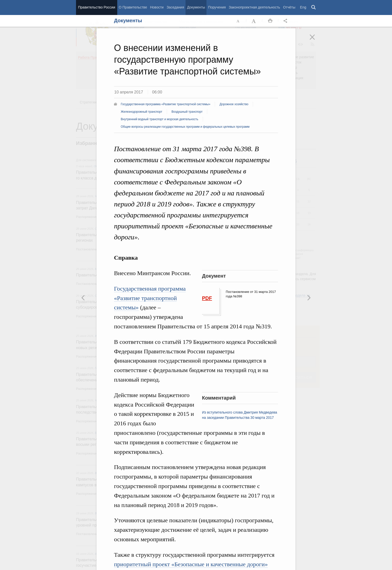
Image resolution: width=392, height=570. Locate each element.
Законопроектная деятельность (254, 7)
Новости (157, 7)
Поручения (217, 7)
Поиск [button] (314, 7)
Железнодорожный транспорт (141, 112)
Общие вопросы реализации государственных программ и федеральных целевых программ (185, 127)
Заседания (175, 7)
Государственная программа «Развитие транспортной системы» (165, 104)
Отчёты (289, 7)
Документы (196, 7)
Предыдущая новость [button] (309, 298)
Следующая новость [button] (83, 298)
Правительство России (96, 7)
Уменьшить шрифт (238, 21)
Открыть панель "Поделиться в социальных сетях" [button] (286, 21)
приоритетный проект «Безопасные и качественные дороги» (191, 564)
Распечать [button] (270, 21)
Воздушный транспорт (187, 112)
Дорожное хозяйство (234, 104)
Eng (303, 7)
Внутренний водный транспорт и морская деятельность (159, 119)
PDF (207, 298)
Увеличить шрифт (254, 21)
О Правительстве (133, 7)
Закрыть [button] (316, 40)
